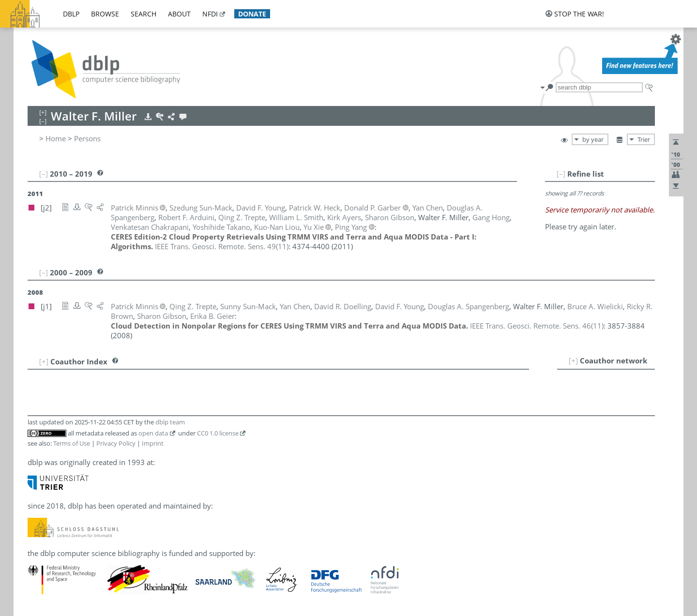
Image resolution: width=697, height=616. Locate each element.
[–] (561, 174)
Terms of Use (72, 443)
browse (105, 14)
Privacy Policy (116, 443)
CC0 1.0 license (218, 433)
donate (252, 14)
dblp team (170, 422)
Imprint (153, 443)
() (222, 246)
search (144, 14)
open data (153, 433)
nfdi (210, 14)
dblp (71, 14)
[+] (573, 361)
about (179, 14)
